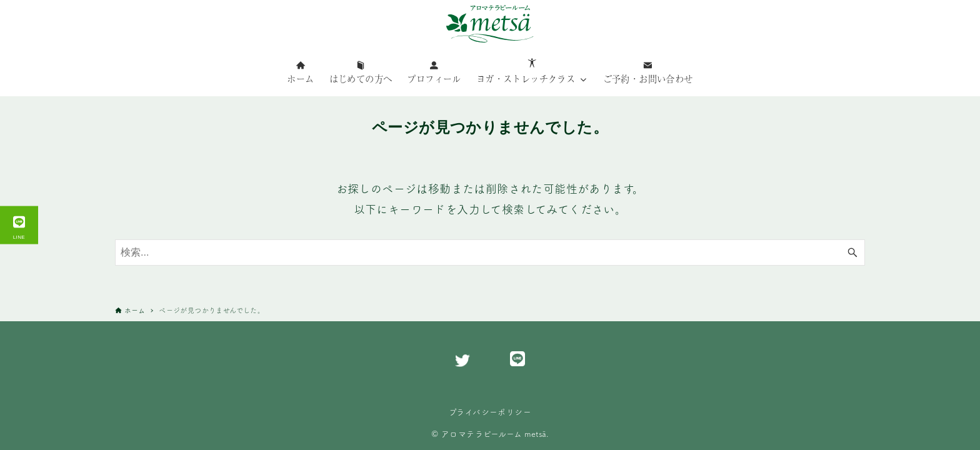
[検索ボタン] (852, 252)
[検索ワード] (490, 252)
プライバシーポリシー (490, 412)
